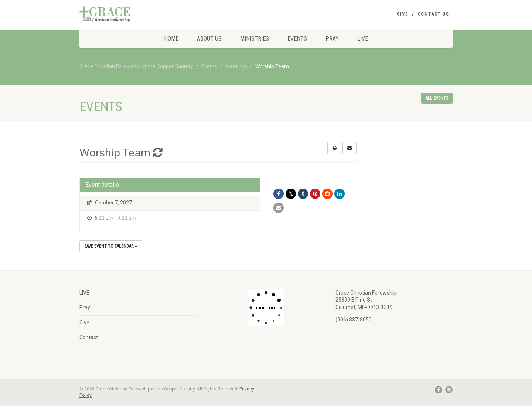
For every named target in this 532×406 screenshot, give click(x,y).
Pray (332, 39)
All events (437, 98)
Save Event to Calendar (111, 246)
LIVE (363, 39)
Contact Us (433, 14)
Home (171, 39)
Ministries (255, 39)
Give (403, 14)
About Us (209, 39)
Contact (89, 337)
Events (297, 39)
